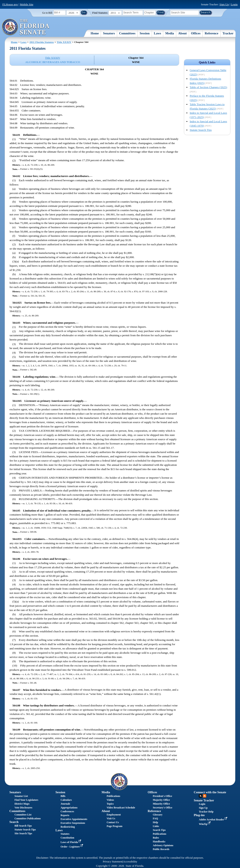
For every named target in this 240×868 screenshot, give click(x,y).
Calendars (66, 800)
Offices (196, 33)
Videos (110, 800)
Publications (113, 796)
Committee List (23, 815)
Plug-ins (199, 815)
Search (14, 822)
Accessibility (130, 862)
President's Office (162, 796)
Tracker (228, 33)
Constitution (67, 838)
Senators (109, 33)
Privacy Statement (113, 862)
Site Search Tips (23, 833)
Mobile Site (27, 4)
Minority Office (161, 804)
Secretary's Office (162, 808)
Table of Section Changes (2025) (208, 87)
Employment (114, 815)
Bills (63, 796)
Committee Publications (28, 818)
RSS (205, 796)
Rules (156, 838)
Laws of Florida (71, 842)
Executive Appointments (74, 819)
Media (170, 33)
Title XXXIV (64, 42)
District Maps (22, 804)
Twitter (201, 796)
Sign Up (224, 4)
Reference (212, 33)
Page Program (114, 826)
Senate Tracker (204, 800)
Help (155, 822)
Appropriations (69, 808)
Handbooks (159, 842)
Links (156, 826)
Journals (65, 804)
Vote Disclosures (23, 808)
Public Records (161, 849)
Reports (65, 815)
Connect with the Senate (210, 792)
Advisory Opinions (163, 845)
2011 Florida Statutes (42, 42)
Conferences (67, 811)
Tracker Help (206, 812)
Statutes (65, 834)
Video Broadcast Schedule (121, 808)
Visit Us (111, 818)
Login (234, 4)
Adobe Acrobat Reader (213, 820)
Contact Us (113, 822)
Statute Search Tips (201, 130)
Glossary (158, 815)
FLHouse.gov (10, 4)
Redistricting (68, 827)
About (182, 33)
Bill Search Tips (23, 826)
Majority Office (161, 800)
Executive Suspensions (73, 823)
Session (145, 33)
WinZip (205, 824)
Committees (127, 33)
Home (95, 33)
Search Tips (159, 830)
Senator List (21, 796)
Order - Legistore (72, 847)
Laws (157, 33)
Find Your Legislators (26, 800)
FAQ (155, 818)
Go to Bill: (47, 13)
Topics (110, 804)
